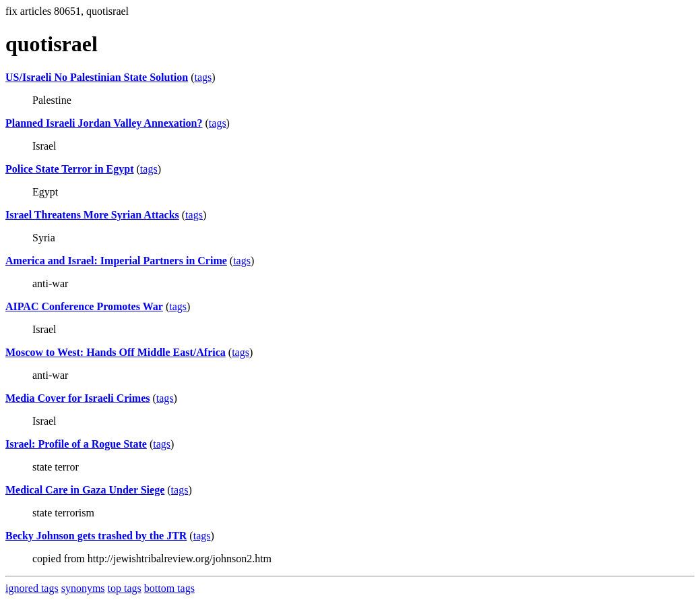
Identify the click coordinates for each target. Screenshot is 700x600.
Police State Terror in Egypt (70, 169)
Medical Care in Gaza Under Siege (85, 490)
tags (203, 77)
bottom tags (169, 588)
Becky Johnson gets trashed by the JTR (96, 536)
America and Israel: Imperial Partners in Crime (116, 261)
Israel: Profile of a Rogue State (76, 444)
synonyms (83, 588)
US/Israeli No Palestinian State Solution (97, 77)
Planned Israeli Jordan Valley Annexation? (104, 123)
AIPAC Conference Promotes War (84, 306)
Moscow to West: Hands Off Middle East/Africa (116, 352)
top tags (125, 588)
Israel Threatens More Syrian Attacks (92, 215)
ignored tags (32, 588)
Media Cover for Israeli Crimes (77, 398)
